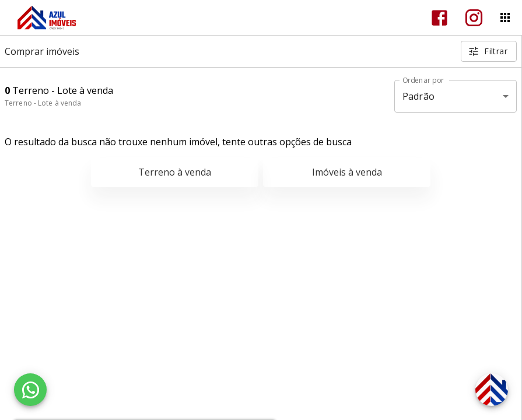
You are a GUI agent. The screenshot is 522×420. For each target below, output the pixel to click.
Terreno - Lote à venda (43, 103)
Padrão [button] (418, 96)
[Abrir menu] (505, 17)
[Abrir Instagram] (474, 18)
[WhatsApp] (30, 390)
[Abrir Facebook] (439, 18)
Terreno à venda (175, 172)
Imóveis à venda (347, 172)
